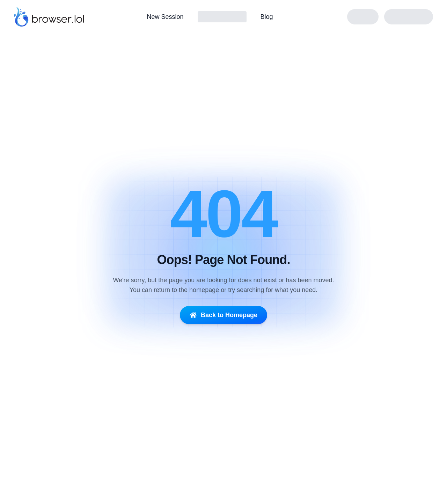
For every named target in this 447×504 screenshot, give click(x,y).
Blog (267, 17)
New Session (165, 17)
